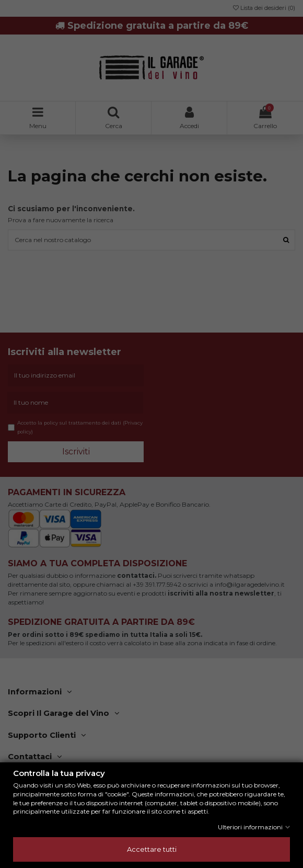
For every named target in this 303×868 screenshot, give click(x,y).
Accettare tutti (152, 849)
